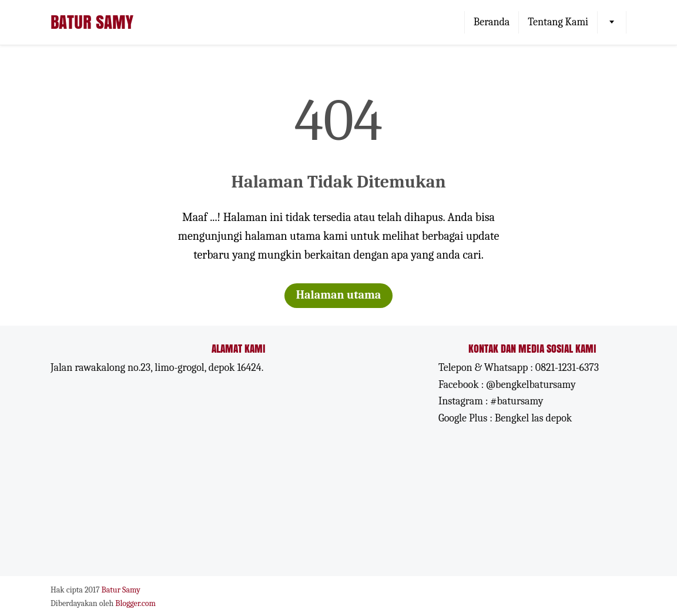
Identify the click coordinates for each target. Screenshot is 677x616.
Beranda (492, 22)
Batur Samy (92, 22)
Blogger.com (135, 603)
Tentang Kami (558, 22)
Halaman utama (339, 295)
